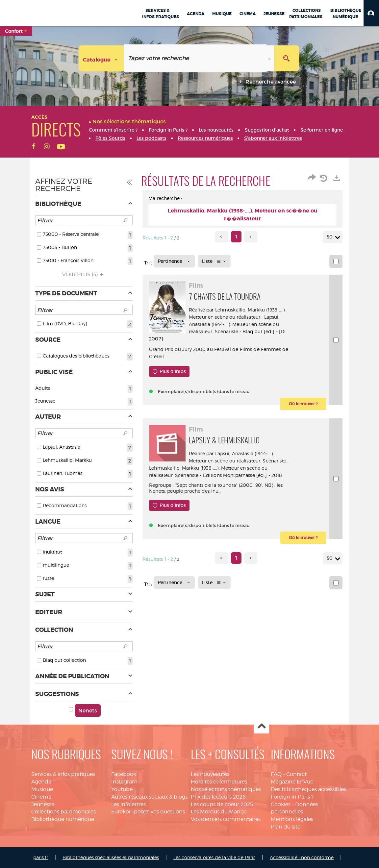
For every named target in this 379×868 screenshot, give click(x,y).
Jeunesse (43, 804)
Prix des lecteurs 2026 (218, 797)
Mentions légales (292, 819)
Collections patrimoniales (63, 812)
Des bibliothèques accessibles (308, 789)
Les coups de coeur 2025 (222, 804)
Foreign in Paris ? (292, 797)
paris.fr (41, 857)
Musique (42, 789)
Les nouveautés (210, 774)
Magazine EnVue (292, 782)
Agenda (41, 782)
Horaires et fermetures (219, 782)
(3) (84, 274)
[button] (371, 13)
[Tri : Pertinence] (174, 261)
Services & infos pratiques (63, 774)
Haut (261, 726)
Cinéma (41, 797)
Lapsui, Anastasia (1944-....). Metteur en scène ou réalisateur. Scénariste (237, 324)
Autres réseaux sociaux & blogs (149, 797)
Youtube (122, 789)
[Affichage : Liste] (214, 261)
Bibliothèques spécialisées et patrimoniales (111, 857)
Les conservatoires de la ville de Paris (214, 857)
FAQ (276, 774)
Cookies (281, 804)
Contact (296, 774)
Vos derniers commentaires (226, 819)
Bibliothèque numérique (63, 819)
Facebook (124, 774)
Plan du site (286, 827)
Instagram (124, 782)
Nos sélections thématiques (226, 789)
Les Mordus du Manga (219, 812)
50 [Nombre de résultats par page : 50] (331, 237)
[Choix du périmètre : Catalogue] (101, 58)
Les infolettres (128, 804)
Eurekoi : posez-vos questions (148, 812)
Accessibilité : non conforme (302, 857)
